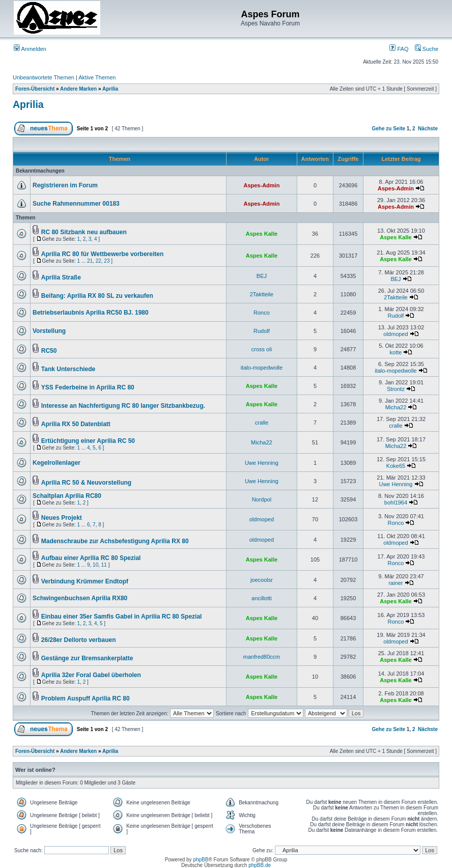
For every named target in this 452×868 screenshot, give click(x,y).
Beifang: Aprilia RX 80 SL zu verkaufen (97, 296)
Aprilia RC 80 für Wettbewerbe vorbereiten (103, 254)
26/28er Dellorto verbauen (79, 640)
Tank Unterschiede (68, 369)
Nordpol (262, 499)
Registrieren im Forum (65, 185)
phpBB (201, 860)
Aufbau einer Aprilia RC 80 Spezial (91, 558)
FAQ (399, 49)
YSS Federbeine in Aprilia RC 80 (88, 387)
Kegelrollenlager (56, 463)
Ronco (262, 313)
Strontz (396, 389)
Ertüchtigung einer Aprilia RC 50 (88, 441)
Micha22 (396, 407)
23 (107, 261)
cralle (262, 423)
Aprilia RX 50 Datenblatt (76, 424)
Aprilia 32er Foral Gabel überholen (91, 675)
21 (90, 261)
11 (104, 565)
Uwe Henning (262, 463)
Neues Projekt (62, 518)
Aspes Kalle (262, 234)
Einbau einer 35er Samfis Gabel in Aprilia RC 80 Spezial (122, 617)
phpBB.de (260, 865)
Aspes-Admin (261, 185)
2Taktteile (262, 294)
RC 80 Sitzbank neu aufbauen (84, 232)
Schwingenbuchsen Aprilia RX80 (80, 598)
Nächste (428, 129)
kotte (396, 352)
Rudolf (396, 316)
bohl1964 (396, 502)
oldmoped (395, 334)
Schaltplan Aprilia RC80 (67, 496)
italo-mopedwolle (262, 368)
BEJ (262, 276)
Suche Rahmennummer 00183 (76, 204)
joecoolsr (262, 580)
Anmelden (30, 49)
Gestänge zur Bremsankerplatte (87, 658)
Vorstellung (49, 331)
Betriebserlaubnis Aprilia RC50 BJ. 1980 (91, 313)
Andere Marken (78, 89)
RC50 (49, 351)
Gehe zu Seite (388, 129)
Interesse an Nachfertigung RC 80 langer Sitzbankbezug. (123, 406)
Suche (427, 49)
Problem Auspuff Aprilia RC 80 (86, 698)
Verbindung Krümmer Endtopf (85, 581)
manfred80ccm (262, 657)
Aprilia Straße (61, 277)
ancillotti (262, 598)
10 (95, 565)
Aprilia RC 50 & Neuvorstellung (86, 483)
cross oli (262, 349)
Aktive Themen (97, 77)
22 (98, 261)
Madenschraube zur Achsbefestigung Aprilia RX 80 (115, 541)
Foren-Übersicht (35, 89)
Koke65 (396, 466)
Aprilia (110, 89)
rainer (395, 583)
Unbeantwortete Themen (44, 77)
